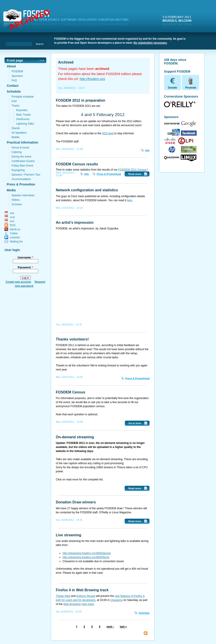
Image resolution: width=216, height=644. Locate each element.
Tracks (16, 106)
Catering (17, 152)
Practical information (22, 142)
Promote (190, 82)
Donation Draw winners (76, 502)
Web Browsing (72, 604)
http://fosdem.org (92, 79)
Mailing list (16, 242)
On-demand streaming (75, 437)
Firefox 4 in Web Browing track (82, 590)
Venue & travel (20, 148)
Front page (15, 60)
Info (147, 150)
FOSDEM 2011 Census (132, 170)
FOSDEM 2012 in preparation (81, 100)
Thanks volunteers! (72, 339)
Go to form (135, 423)
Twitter (14, 233)
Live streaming (69, 535)
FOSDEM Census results (77, 164)
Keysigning (18, 170)
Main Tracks (24, 115)
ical (12, 213)
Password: (26, 267)
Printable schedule (23, 97)
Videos (16, 200)
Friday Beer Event (22, 166)
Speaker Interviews (23, 195)
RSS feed (108, 133)
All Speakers (19, 133)
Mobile (15, 137)
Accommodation (21, 179)
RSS (13, 225)
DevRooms (23, 119)
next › (110, 627)
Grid (14, 101)
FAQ (14, 80)
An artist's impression (75, 223)
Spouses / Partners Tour (26, 175)
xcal (12, 217)
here (130, 200)
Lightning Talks (25, 124)
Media (11, 190)
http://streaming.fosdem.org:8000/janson (87, 553)
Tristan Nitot (63, 596)
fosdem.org (69, 21)
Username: (25, 258)
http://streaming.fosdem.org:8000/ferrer (86, 557)
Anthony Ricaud (86, 596)
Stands (16, 128)
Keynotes (22, 110)
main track (88, 604)
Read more (135, 174)
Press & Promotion (21, 184)
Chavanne (116, 600)
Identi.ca (15, 229)
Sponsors (17, 76)
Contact (13, 86)
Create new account (18, 282)
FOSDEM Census (71, 392)
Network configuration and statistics (87, 190)
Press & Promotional (109, 174)
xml (12, 221)
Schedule (14, 91)
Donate (173, 82)
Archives (17, 204)
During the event (21, 157)
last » (123, 627)
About (11, 66)
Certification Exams (23, 161)
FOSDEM (17, 71)
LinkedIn (15, 238)
